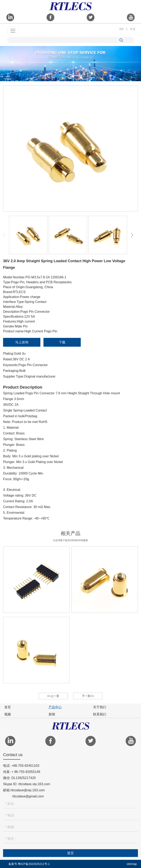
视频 (8, 714)
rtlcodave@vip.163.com (28, 790)
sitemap (132, 864)
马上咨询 (22, 342)
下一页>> (88, 696)
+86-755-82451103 (25, 766)
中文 (133, 29)
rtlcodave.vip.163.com (34, 784)
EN (121, 29)
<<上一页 (53, 696)
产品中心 (55, 707)
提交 (70, 853)
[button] (132, 235)
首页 (8, 707)
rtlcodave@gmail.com (28, 796)
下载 (62, 342)
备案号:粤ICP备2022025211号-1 (29, 864)
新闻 (52, 714)
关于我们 (100, 707)
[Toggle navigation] (13, 31)
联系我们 (100, 714)
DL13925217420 (24, 778)
